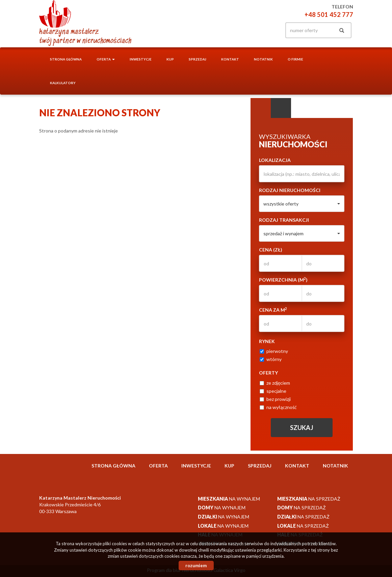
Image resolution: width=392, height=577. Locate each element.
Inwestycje (141, 59)
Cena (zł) (271, 250)
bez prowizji (275, 399)
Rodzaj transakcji (284, 220)
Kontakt (230, 59)
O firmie (295, 59)
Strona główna (66, 59)
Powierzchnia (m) (283, 280)
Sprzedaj (198, 59)
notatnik (263, 59)
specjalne (273, 391)
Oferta (158, 466)
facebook (269, 30)
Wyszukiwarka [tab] (261, 108)
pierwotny (274, 351)
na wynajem (229, 499)
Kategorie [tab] (281, 108)
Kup (170, 59)
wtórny (271, 359)
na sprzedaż (309, 499)
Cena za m (273, 310)
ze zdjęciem (275, 383)
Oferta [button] (106, 59)
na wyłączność (278, 407)
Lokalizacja (275, 160)
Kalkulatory (63, 83)
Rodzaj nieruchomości (290, 190)
